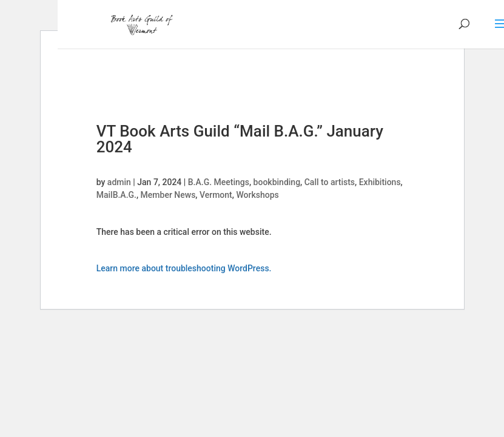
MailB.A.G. (116, 195)
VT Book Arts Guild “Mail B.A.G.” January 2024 (240, 139)
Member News (168, 195)
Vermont (216, 195)
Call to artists (330, 182)
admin (119, 182)
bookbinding (277, 182)
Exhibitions (380, 182)
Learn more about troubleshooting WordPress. (184, 268)
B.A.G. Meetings (219, 182)
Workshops (257, 195)
